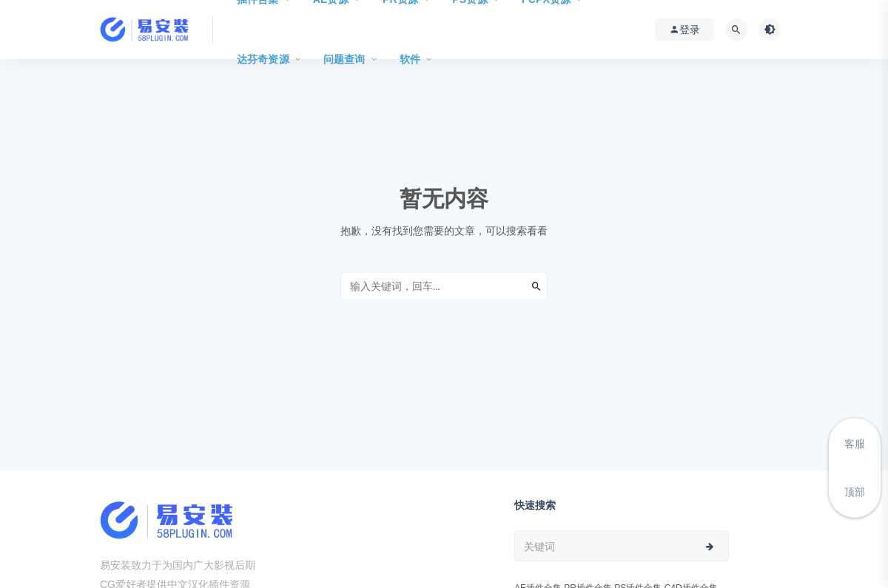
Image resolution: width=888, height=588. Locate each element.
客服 (855, 444)
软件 (410, 59)
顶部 (855, 492)
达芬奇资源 (263, 59)
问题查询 (344, 59)
